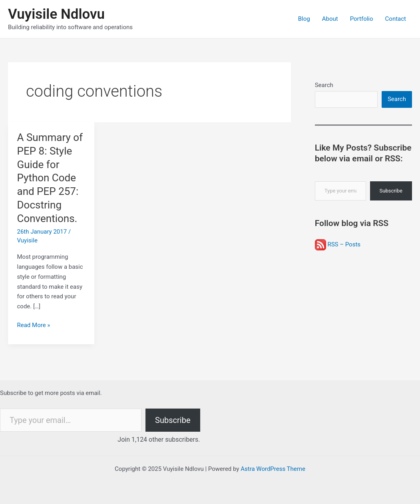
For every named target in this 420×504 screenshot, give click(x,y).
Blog (304, 19)
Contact (396, 19)
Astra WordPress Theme (273, 469)
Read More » (34, 325)
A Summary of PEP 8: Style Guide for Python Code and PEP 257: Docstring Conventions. (50, 178)
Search (324, 85)
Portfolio (362, 19)
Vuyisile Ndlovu (56, 14)
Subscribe (391, 191)
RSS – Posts (338, 244)
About (330, 19)
